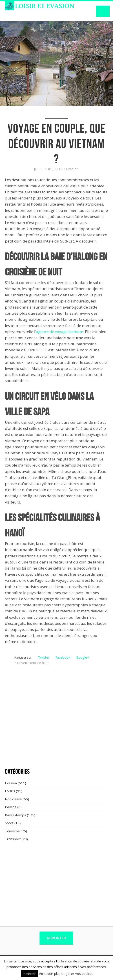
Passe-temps (16, 815)
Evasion (72, 169)
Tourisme (12, 831)
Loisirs (10, 791)
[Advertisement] (56, 727)
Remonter (56, 938)
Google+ (83, 657)
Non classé (13, 799)
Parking (11, 807)
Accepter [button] (30, 974)
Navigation (103, 11)
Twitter (44, 657)
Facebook (63, 657)
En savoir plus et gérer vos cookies (66, 973)
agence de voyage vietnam (60, 332)
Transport (13, 839)
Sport (9, 823)
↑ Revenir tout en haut (32, 663)
